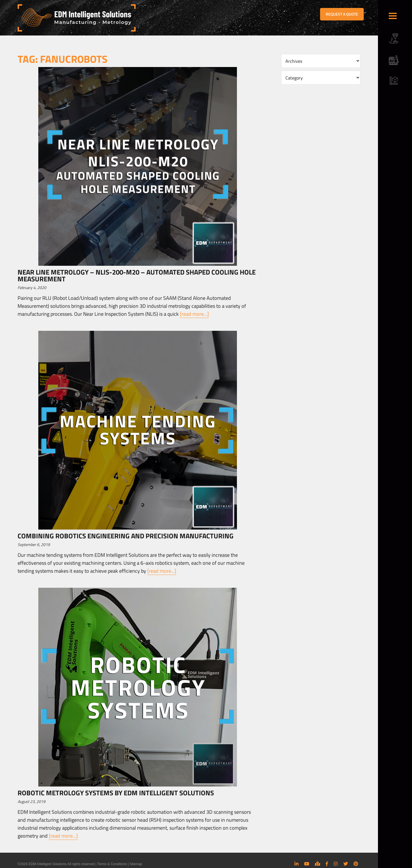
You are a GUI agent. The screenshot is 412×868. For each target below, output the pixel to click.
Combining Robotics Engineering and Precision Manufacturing (126, 536)
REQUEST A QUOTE (342, 14)
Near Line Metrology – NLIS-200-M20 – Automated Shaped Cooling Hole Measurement (137, 275)
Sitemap (136, 864)
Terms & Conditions (112, 864)
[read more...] (194, 314)
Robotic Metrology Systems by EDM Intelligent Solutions (116, 793)
